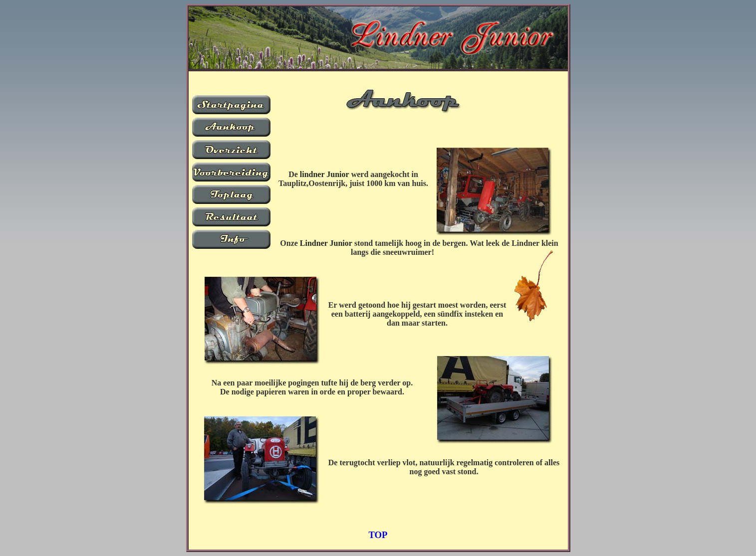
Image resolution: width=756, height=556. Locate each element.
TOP (378, 535)
